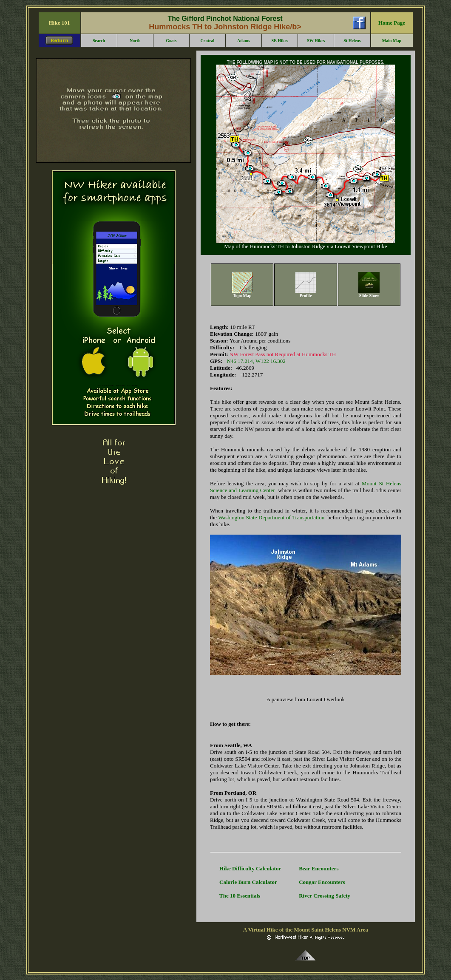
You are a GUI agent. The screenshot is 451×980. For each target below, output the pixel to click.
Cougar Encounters (322, 882)
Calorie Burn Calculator (248, 882)
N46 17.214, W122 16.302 (256, 361)
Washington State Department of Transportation (271, 517)
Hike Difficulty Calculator (250, 868)
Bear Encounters (319, 868)
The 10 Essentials (240, 896)
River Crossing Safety (325, 896)
